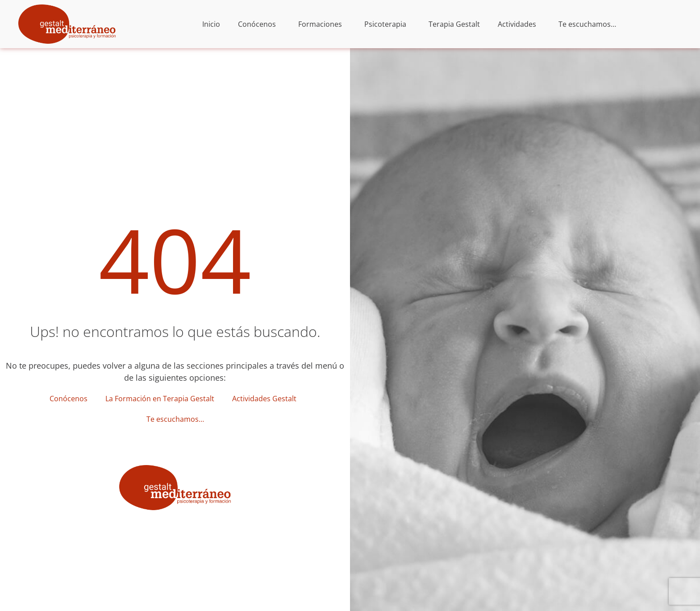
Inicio (211, 24)
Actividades (519, 24)
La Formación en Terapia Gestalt (160, 399)
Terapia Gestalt (454, 24)
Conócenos (259, 24)
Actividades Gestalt (267, 399)
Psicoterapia (387, 24)
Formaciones (322, 24)
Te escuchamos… (587, 24)
